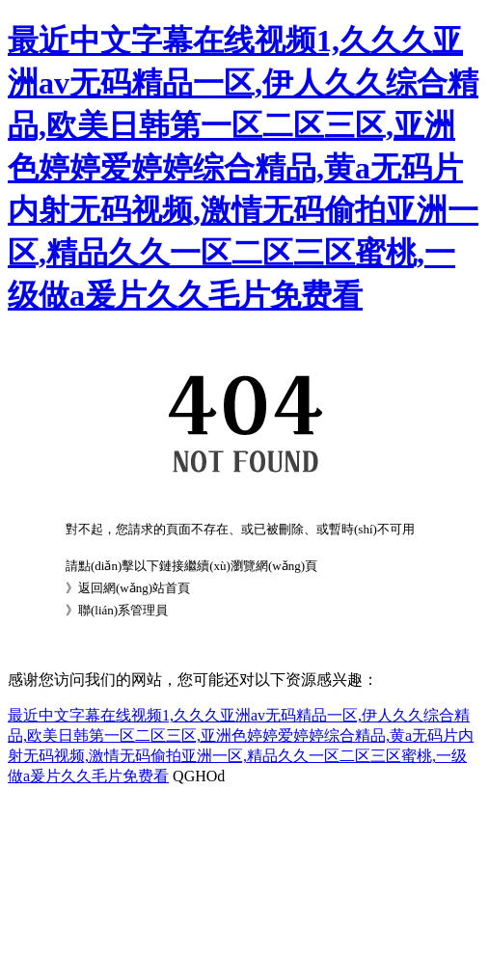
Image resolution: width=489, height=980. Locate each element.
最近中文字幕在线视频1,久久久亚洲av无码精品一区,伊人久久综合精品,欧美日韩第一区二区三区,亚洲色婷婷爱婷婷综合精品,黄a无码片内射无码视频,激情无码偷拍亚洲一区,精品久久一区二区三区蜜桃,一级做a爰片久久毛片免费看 (243, 168)
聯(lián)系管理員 (123, 610)
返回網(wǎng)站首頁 (134, 588)
